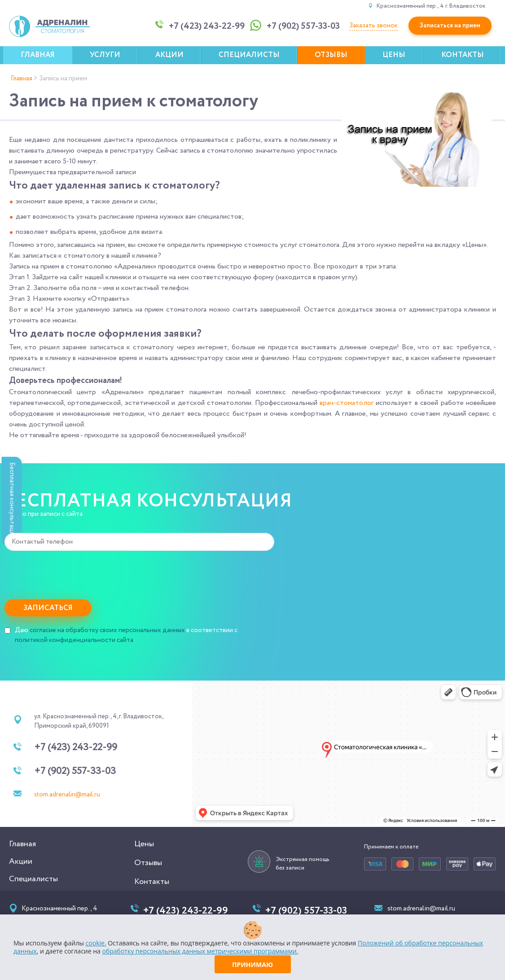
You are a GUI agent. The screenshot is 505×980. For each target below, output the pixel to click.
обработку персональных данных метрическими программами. (200, 951)
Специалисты (249, 55)
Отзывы (331, 55)
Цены (394, 55)
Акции (169, 55)
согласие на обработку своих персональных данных (107, 630)
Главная (38, 55)
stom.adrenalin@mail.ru (67, 795)
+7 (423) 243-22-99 (76, 747)
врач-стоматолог (347, 403)
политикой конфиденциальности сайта (74, 640)
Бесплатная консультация (12, 500)
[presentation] (73, 573)
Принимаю (252, 965)
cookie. (96, 943)
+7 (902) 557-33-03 (75, 771)
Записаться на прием (450, 26)
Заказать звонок (373, 26)
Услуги (105, 55)
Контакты (463, 55)
